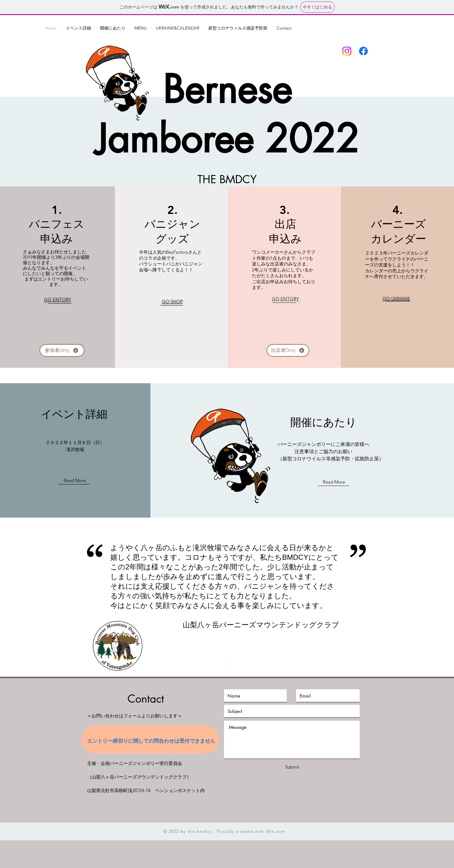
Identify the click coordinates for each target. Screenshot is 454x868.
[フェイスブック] (363, 51)
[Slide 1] (224, 664)
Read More (75, 480)
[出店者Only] (288, 350)
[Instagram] (347, 51)
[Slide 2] (230, 664)
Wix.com (276, 831)
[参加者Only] (62, 350)
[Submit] (292, 767)
